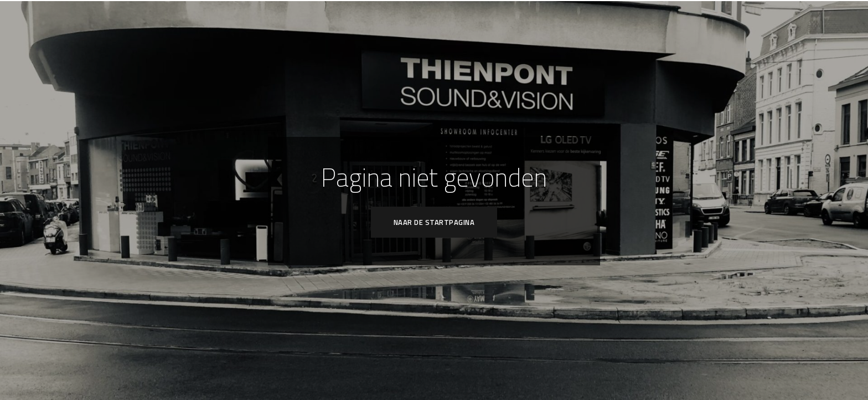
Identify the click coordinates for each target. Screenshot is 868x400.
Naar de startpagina (434, 222)
